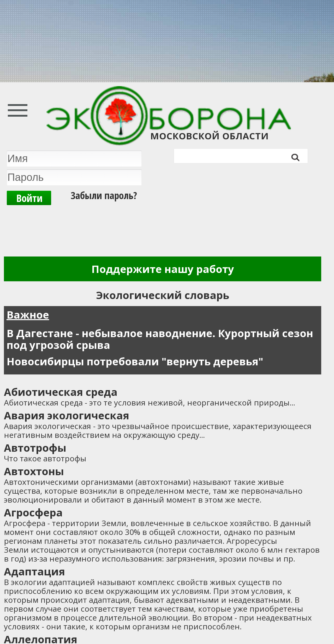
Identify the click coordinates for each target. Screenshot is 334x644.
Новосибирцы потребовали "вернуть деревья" (135, 361)
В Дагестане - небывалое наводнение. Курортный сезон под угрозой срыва (160, 339)
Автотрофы (35, 448)
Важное (28, 315)
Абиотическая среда (61, 392)
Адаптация (34, 571)
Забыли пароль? (104, 195)
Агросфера (33, 512)
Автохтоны (34, 471)
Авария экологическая (67, 415)
